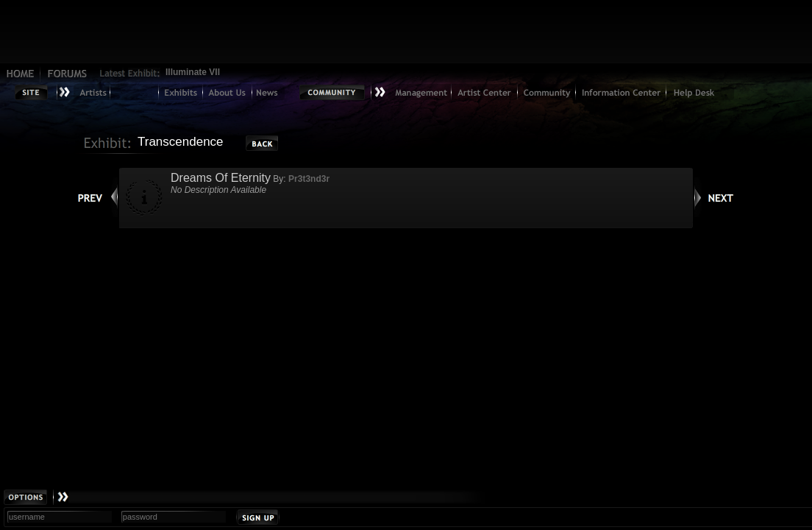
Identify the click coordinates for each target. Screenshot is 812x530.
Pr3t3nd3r (309, 179)
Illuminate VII (193, 72)
